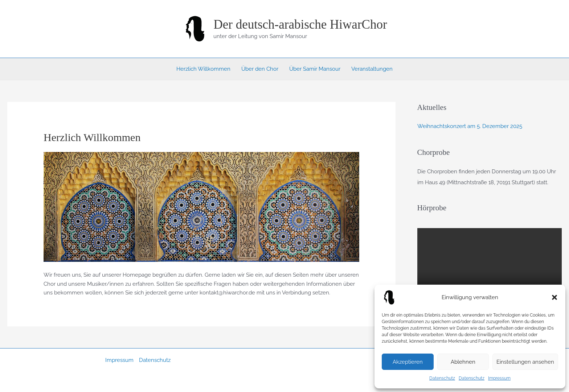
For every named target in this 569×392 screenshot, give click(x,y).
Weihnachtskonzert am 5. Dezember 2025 (470, 126)
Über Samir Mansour (315, 69)
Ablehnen (463, 362)
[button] (554, 297)
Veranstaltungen (372, 69)
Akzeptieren (408, 362)
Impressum (499, 378)
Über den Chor (260, 69)
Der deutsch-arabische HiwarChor (300, 24)
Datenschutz (442, 378)
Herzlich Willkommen (203, 69)
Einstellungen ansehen (525, 362)
